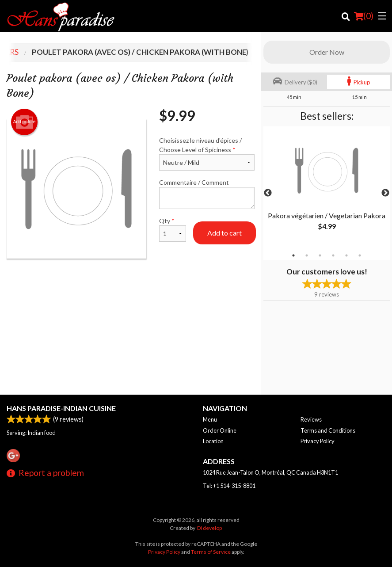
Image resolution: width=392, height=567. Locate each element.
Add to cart (225, 233)
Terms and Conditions (328, 430)
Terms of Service (211, 552)
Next (385, 193)
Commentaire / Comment (207, 194)
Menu (210, 419)
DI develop (209, 528)
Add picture (25, 122)
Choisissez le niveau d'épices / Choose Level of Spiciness (207, 154)
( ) (364, 16)
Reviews (311, 419)
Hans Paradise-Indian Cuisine (61, 408)
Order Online (220, 430)
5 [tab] (346, 255)
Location (213, 441)
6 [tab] (360, 255)
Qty (173, 229)
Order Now (327, 52)
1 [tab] (293, 255)
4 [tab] (333, 255)
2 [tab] (307, 255)
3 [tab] (320, 255)
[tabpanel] (327, 188)
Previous (268, 193)
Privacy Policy (318, 441)
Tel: (229, 486)
